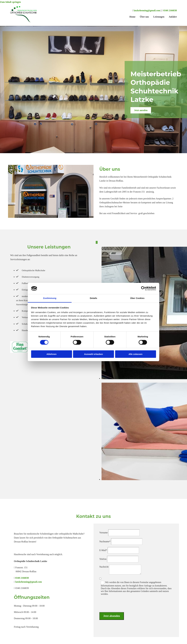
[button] (141, 110)
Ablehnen (51, 354)
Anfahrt (173, 17)
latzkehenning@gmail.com (147, 10)
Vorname (104, 533)
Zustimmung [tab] (50, 298)
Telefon (103, 559)
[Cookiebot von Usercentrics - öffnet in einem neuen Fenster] (143, 288)
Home (132, 17)
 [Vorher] (96, 242)
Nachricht (104, 567)
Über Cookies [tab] (137, 298)
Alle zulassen (136, 354)
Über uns (144, 17)
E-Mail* (103, 550)
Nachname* (105, 541)
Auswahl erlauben (93, 354)
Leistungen (159, 17)
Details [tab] (93, 298)
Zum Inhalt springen (10, 2)
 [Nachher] (97, 242)
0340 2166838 (170, 10)
